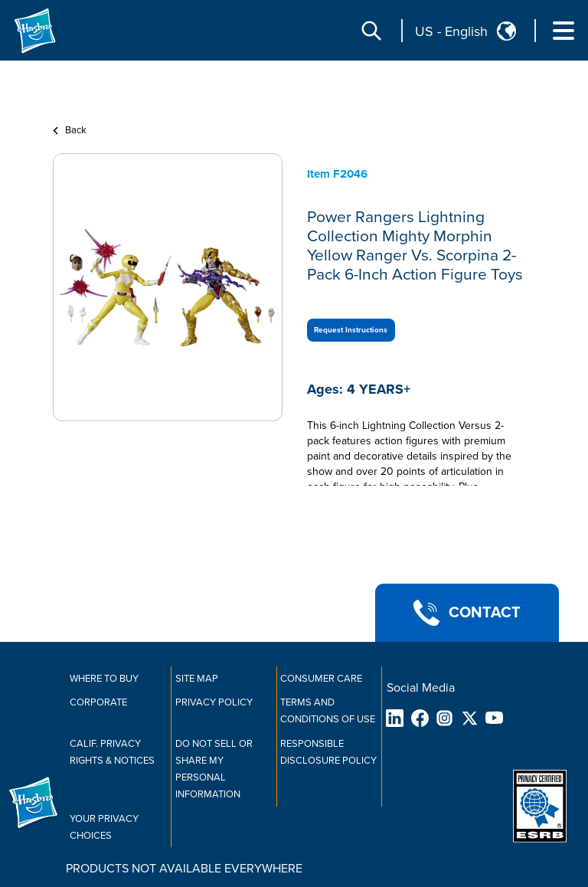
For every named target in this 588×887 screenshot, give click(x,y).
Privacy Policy (214, 702)
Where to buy (104, 679)
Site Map (197, 679)
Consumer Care (321, 679)
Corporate (98, 702)
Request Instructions (351, 330)
